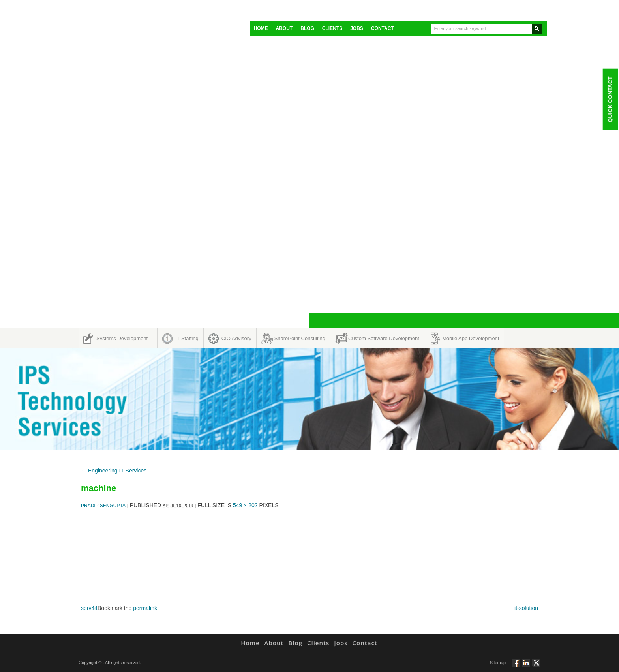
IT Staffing (187, 338)
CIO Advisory (236, 338)
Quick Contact (610, 99)
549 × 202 (245, 505)
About (284, 28)
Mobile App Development (471, 338)
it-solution (526, 608)
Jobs (357, 28)
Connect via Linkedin (526, 666)
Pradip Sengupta (103, 506)
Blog (307, 28)
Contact (383, 28)
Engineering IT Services (114, 471)
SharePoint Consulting (300, 338)
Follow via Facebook (516, 666)
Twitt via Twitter (536, 666)
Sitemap (498, 663)
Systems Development (122, 338)
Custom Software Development (384, 338)
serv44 (89, 608)
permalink (145, 608)
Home (261, 28)
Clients (332, 28)
